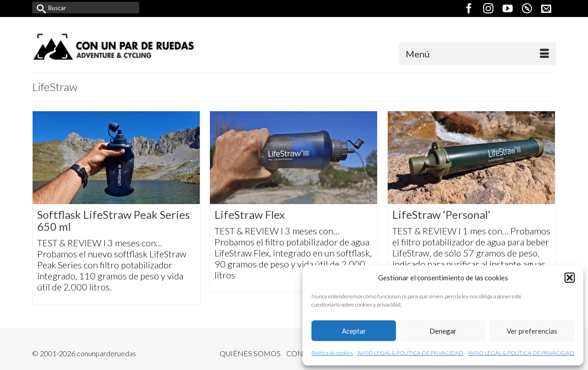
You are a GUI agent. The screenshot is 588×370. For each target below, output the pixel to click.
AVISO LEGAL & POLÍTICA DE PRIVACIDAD (410, 353)
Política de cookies (332, 353)
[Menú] (477, 54)
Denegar (443, 331)
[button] (570, 278)
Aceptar (354, 331)
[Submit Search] (39, 8)
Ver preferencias (532, 331)
